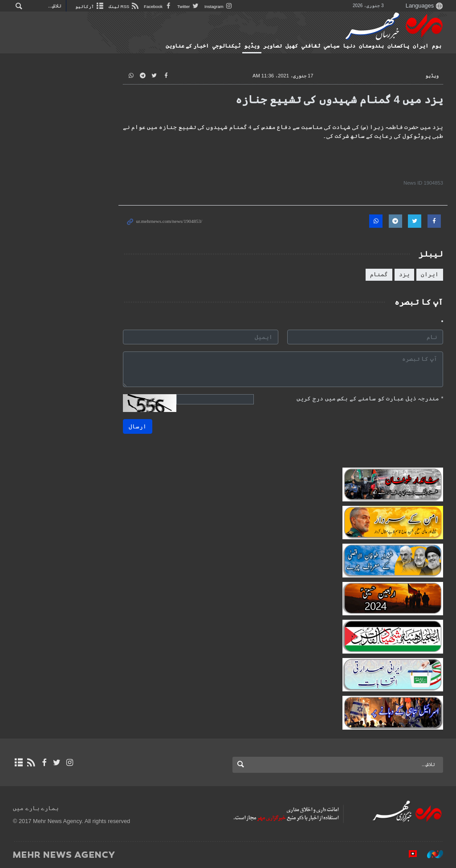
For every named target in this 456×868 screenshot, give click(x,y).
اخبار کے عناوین (187, 46)
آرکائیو (90, 6)
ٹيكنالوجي (226, 46)
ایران (421, 46)
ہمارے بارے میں (36, 808)
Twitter (189, 6)
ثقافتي (311, 46)
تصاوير (273, 46)
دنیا (349, 46)
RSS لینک (124, 6)
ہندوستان (371, 46)
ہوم (437, 46)
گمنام (379, 274)
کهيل (292, 46)
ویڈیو (252, 46)
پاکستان (398, 46)
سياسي (332, 46)
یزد (404, 274)
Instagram (219, 6)
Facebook (158, 6)
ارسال (138, 426)
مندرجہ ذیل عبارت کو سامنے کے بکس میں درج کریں (370, 398)
